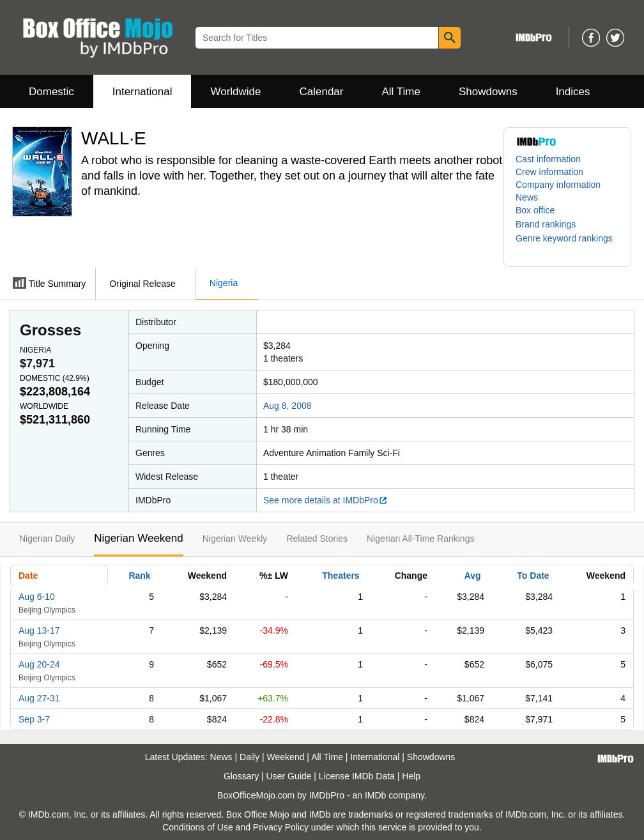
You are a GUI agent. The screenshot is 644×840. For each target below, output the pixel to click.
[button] (552, 224)
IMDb (375, 795)
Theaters (341, 576)
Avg (473, 576)
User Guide (289, 776)
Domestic (51, 92)
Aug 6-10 (37, 597)
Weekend (286, 757)
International (142, 92)
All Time (401, 92)
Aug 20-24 (39, 664)
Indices (573, 92)
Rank (139, 576)
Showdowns (488, 92)
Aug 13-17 (39, 630)
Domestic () (55, 378)
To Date (533, 576)
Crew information (549, 172)
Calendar (322, 92)
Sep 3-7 (34, 719)
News (527, 197)
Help (411, 776)
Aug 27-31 (39, 698)
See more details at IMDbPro (326, 500)
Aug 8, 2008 (287, 406)
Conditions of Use (198, 827)
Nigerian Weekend (139, 538)
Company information (558, 185)
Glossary (241, 776)
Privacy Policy (281, 827)
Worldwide (235, 92)
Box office (535, 210)
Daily (249, 757)
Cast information (548, 159)
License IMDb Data (357, 776)
